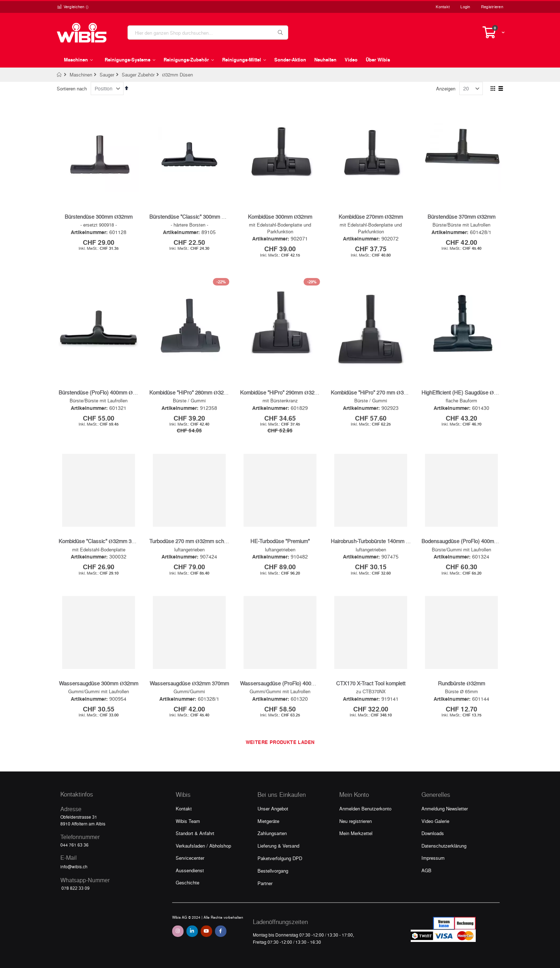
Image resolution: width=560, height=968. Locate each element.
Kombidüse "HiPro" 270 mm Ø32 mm (374, 392)
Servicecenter (190, 858)
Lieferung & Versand (278, 846)
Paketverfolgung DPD (280, 858)
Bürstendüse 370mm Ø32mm (462, 217)
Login (465, 7)
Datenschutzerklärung (444, 846)
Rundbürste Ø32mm (461, 683)
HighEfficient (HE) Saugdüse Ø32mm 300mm (474, 392)
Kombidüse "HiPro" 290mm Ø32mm (281, 392)
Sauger (107, 75)
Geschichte (187, 882)
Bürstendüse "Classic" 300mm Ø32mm (195, 217)
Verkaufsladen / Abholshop (203, 846)
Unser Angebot (273, 808)
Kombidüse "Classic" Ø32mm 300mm (102, 541)
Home (59, 75)
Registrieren (492, 7)
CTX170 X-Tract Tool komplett (371, 683)
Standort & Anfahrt (195, 833)
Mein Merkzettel (356, 833)
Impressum (433, 858)
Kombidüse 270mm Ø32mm (371, 217)
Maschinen (81, 75)
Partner (265, 883)
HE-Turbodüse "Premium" (280, 541)
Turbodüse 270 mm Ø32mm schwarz (192, 541)
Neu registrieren (356, 821)
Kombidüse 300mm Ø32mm (280, 217)
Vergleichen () (73, 7)
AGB (426, 870)
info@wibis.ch (74, 867)
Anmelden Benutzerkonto (365, 808)
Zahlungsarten (272, 833)
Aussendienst (190, 870)
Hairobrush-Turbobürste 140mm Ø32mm (377, 541)
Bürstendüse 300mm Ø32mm (99, 217)
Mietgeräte (268, 821)
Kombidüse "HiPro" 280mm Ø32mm (191, 392)
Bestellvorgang (273, 871)
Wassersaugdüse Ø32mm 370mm (189, 683)
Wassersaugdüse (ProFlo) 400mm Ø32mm (290, 683)
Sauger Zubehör (138, 75)
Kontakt (443, 7)
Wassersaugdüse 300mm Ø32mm (99, 683)
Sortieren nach (72, 88)
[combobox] (208, 33)
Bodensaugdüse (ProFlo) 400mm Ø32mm (470, 541)
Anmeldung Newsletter (445, 808)
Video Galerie (435, 821)
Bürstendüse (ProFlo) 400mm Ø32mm (103, 392)
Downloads (433, 833)
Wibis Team (188, 821)
